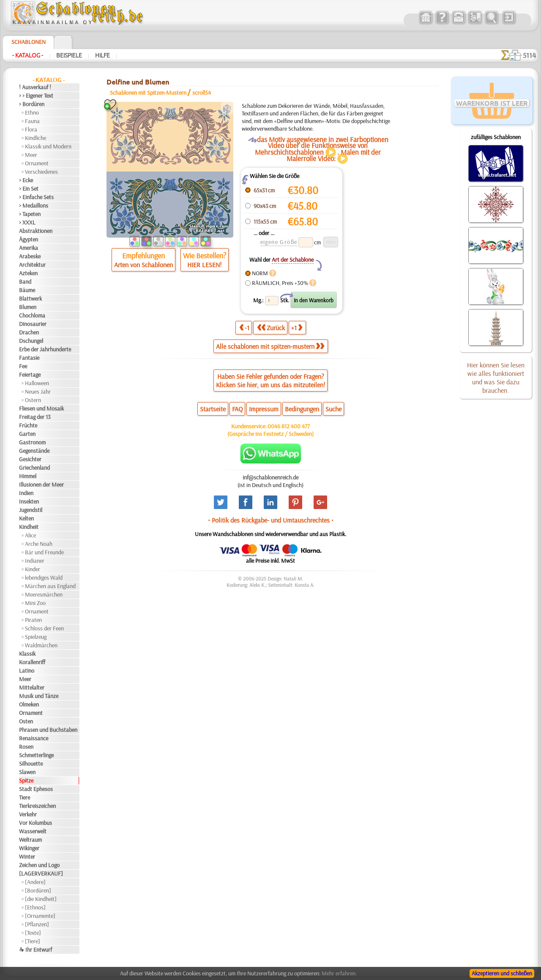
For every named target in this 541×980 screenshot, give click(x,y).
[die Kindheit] (41, 899)
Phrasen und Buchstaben (48, 730)
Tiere (25, 797)
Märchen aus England (50, 586)
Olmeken (29, 704)
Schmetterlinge (36, 755)
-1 (244, 327)
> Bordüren (32, 104)
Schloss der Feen (44, 628)
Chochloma (32, 315)
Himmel (28, 476)
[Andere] (35, 882)
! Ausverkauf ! (35, 87)
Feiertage (30, 375)
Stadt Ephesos (36, 789)
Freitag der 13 (35, 417)
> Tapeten (30, 214)
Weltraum (30, 840)
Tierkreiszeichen (37, 806)
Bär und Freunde (44, 552)
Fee (23, 366)
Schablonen (29, 42)
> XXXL (27, 222)
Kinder (33, 569)
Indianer (35, 561)
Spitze (26, 780)
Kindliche (36, 138)
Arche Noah (39, 544)
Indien (26, 493)
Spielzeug (36, 637)
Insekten (29, 501)
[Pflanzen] (37, 924)
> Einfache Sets (36, 197)
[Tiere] (33, 941)
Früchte (28, 425)
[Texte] (33, 933)
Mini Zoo (35, 603)
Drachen (29, 332)
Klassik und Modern (48, 146)
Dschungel (31, 341)
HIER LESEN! (204, 265)
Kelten (26, 518)
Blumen (28, 307)
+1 (297, 327)
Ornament (37, 163)
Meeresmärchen (44, 594)
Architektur (32, 265)
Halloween (37, 383)
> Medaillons (34, 205)
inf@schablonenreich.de (270, 477)
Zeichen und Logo (39, 865)
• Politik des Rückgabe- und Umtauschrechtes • (271, 520)
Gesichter (30, 459)
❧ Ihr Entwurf (36, 950)
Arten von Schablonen (143, 265)
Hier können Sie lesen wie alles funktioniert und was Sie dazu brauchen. (496, 378)
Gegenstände (34, 451)
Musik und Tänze (39, 696)
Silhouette (31, 764)
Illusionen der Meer (41, 485)
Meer (31, 155)
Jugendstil (31, 510)
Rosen (26, 747)
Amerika (29, 248)
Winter (27, 857)
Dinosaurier (33, 324)
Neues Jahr (38, 391)
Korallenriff (32, 662)
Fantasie (29, 358)
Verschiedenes (41, 172)
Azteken (28, 273)
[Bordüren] (38, 890)
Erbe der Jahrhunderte (45, 349)
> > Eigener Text (36, 96)
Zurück (271, 327)
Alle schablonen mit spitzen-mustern (270, 346)
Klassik (27, 654)
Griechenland (34, 468)
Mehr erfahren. (339, 973)
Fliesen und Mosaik (41, 408)
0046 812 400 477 (289, 426)
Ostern (33, 400)
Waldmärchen (41, 645)
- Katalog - (28, 55)
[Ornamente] (40, 916)
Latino (27, 671)
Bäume (27, 290)
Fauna (32, 121)
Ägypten (29, 239)
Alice (30, 535)
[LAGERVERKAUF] (41, 873)
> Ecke (26, 180)
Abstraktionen (36, 231)
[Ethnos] (35, 907)
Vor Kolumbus (36, 823)
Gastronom (32, 442)
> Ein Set (29, 189)
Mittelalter (32, 687)
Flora (31, 129)
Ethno (32, 112)
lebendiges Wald (44, 578)
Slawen (27, 772)
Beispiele (69, 55)
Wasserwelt (33, 831)
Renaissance (34, 738)
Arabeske (30, 256)
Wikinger (29, 848)
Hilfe (102, 55)
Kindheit (29, 527)
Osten (26, 721)
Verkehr (28, 814)
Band (25, 282)
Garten (27, 434)
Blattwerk (30, 298)
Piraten (33, 620)
